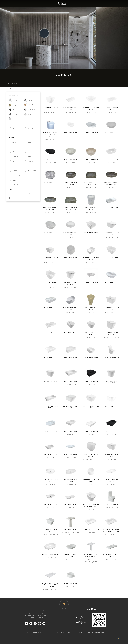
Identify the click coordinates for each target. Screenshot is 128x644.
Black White (32, 110)
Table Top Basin (71, 133)
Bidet (14, 128)
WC (29, 194)
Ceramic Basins (17, 175)
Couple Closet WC (112, 356)
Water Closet (17, 133)
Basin (14, 194)
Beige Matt (31, 105)
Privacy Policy (61, 633)
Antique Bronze (17, 105)
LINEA (30, 152)
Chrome (30, 100)
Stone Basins (32, 171)
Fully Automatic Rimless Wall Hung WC (51, 134)
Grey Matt (16, 114)
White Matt (16, 119)
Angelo (15, 142)
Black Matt (16, 110)
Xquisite (31, 161)
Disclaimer (51, 633)
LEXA (30, 156)
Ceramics (14, 83)
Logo (75, 633)
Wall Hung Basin (112, 207)
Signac (15, 171)
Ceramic (15, 185)
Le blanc (31, 166)
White (30, 114)
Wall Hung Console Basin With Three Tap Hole (51, 582)
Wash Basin (32, 128)
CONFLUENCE (17, 156)
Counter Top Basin (91, 527)
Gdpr (70, 633)
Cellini (14, 166)
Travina (30, 142)
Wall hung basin (71, 527)
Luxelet (30, 147)
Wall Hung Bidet (91, 232)
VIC (14, 161)
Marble (15, 100)
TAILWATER (16, 147)
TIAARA (15, 152)
